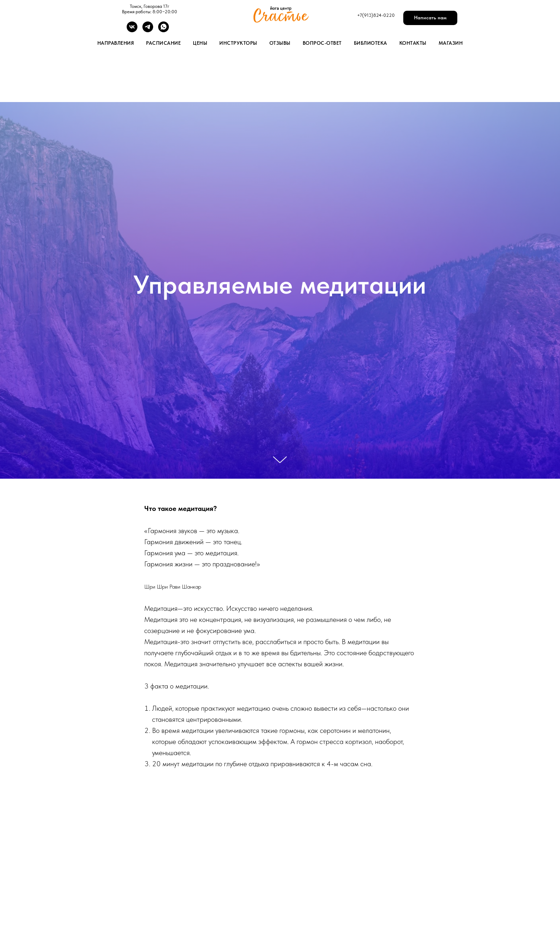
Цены (200, 43)
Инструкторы (238, 43)
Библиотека (371, 43)
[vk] (132, 30)
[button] (430, 18)
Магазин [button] (451, 43)
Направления (116, 43)
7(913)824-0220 (377, 15)
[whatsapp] (164, 30)
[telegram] (148, 30)
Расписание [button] (163, 43)
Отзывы (280, 43)
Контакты (413, 43)
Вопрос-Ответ (322, 43)
